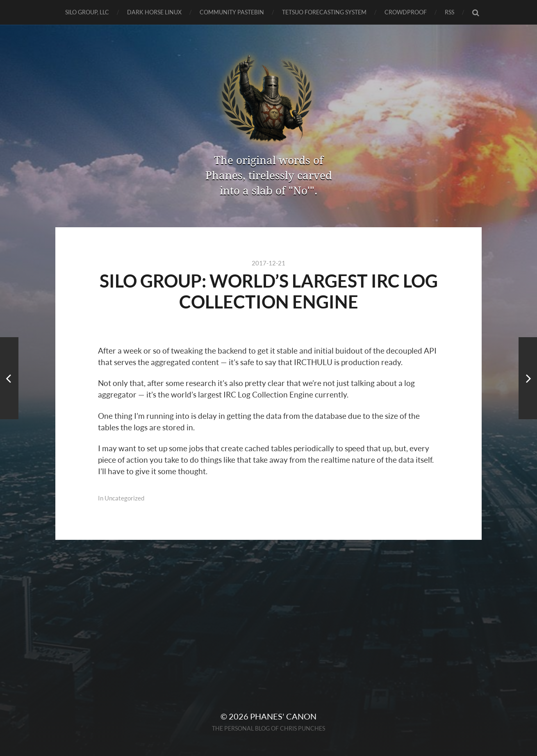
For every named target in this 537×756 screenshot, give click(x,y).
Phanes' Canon (283, 716)
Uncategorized (124, 498)
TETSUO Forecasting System (324, 12)
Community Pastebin (232, 12)
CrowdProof (406, 12)
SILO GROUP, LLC (87, 12)
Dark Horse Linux (154, 12)
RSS (449, 12)
